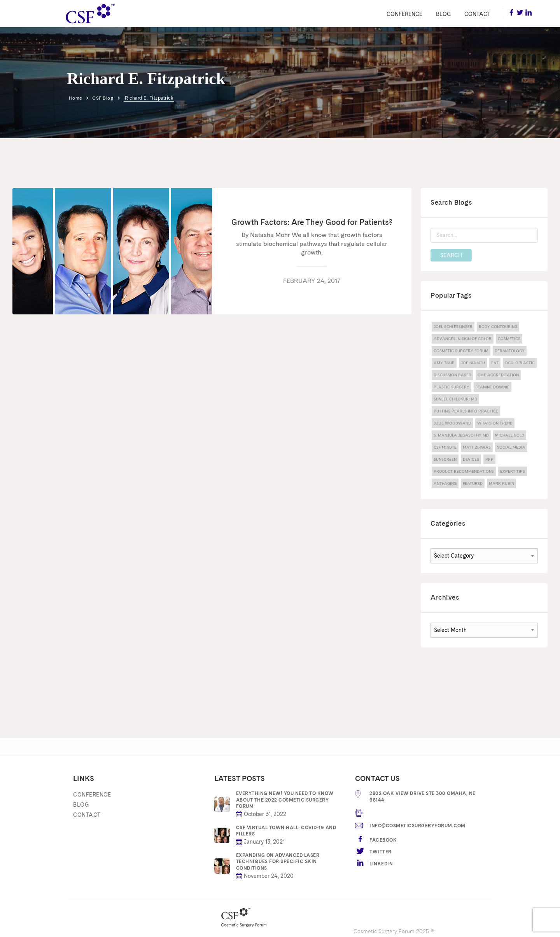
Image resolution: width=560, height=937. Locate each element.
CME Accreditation (498, 375)
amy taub (444, 363)
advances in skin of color (463, 339)
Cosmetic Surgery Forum (461, 351)
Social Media (511, 447)
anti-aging (445, 483)
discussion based (452, 375)
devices (471, 459)
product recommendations (464, 471)
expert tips (513, 471)
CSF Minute (445, 447)
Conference (404, 14)
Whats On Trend (495, 423)
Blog (443, 14)
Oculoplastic (520, 363)
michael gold (510, 435)
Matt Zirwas (477, 447)
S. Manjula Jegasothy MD (461, 435)
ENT (495, 363)
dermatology (510, 351)
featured (473, 483)
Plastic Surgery (451, 387)
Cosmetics (509, 339)
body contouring (498, 326)
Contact (477, 14)
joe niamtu (473, 363)
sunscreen (445, 459)
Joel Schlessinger (453, 326)
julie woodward (452, 423)
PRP (489, 459)
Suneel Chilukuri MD (455, 399)
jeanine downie (493, 387)
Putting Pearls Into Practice (466, 411)
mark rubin (501, 483)
